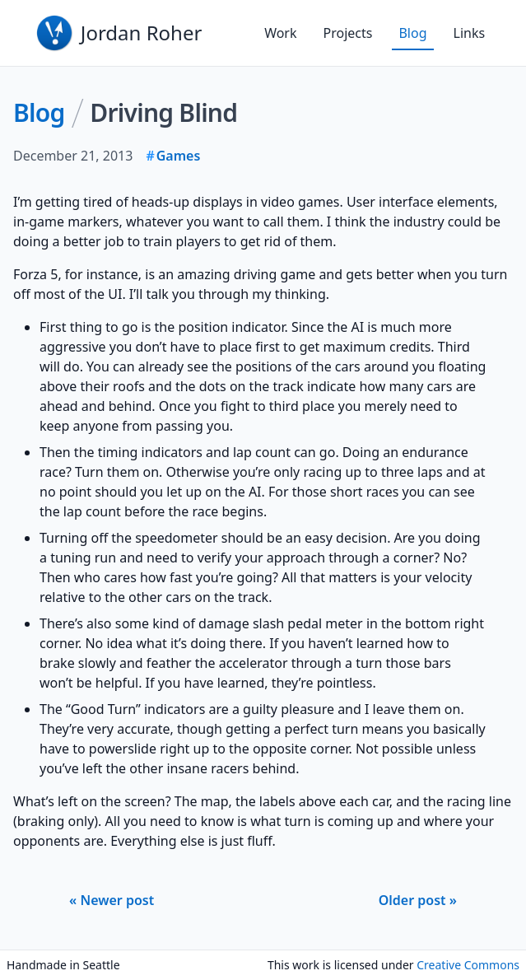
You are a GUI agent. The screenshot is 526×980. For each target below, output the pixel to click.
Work (280, 33)
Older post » (418, 900)
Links (470, 33)
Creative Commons (468, 965)
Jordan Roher (142, 33)
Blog (412, 33)
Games (179, 156)
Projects (348, 33)
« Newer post (112, 900)
